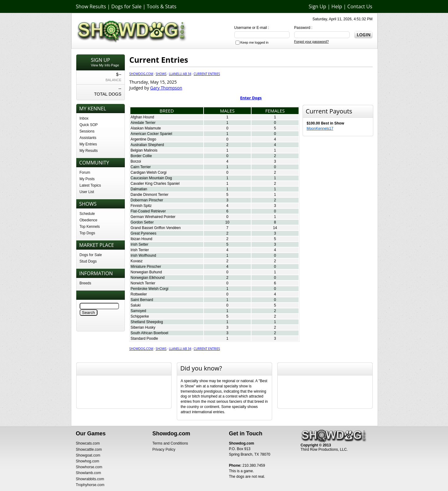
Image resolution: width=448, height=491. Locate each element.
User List (87, 192)
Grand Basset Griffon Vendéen (156, 228)
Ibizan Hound (142, 239)
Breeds (85, 283)
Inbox (84, 118)
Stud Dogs (88, 261)
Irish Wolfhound (143, 255)
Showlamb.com (89, 473)
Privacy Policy (164, 449)
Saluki (136, 305)
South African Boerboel (150, 333)
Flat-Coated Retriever (148, 211)
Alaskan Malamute (146, 128)
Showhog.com (88, 461)
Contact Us (360, 6)
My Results (89, 151)
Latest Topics (90, 185)
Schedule (87, 214)
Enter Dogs (251, 98)
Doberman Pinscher (147, 200)
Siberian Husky (143, 327)
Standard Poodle (144, 339)
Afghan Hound (143, 117)
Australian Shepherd (147, 145)
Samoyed (139, 311)
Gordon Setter (142, 222)
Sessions (87, 131)
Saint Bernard (142, 300)
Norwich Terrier (143, 283)
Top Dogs (87, 233)
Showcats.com (88, 443)
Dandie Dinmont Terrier (150, 195)
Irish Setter (140, 244)
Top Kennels (90, 227)
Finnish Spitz (141, 206)
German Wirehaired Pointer (153, 217)
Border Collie (141, 156)
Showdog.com (141, 74)
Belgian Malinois (144, 150)
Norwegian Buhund (146, 272)
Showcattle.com (89, 449)
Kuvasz (137, 261)
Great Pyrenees (144, 233)
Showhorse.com (89, 467)
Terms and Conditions (170, 443)
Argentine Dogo (143, 139)
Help (337, 6)
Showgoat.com (88, 455)
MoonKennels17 (320, 129)
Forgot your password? (312, 42)
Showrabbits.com (90, 479)
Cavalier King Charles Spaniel (155, 184)
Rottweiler (139, 294)
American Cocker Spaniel (151, 134)
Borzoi (136, 161)
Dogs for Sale (126, 6)
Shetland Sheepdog (147, 322)
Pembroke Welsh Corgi (150, 289)
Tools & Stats (161, 6)
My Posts (87, 179)
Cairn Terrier (141, 167)
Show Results (91, 6)
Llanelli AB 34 (180, 74)
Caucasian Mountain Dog (151, 178)
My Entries (88, 144)
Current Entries (207, 74)
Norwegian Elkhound (148, 278)
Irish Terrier (140, 250)
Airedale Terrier (143, 123)
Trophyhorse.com (90, 485)
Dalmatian (139, 189)
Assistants (88, 138)
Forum (85, 172)
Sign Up (317, 6)
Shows (161, 74)
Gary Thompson (166, 88)
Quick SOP (89, 125)
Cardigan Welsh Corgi (149, 172)
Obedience (89, 220)
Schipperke (140, 316)
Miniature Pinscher (146, 267)
